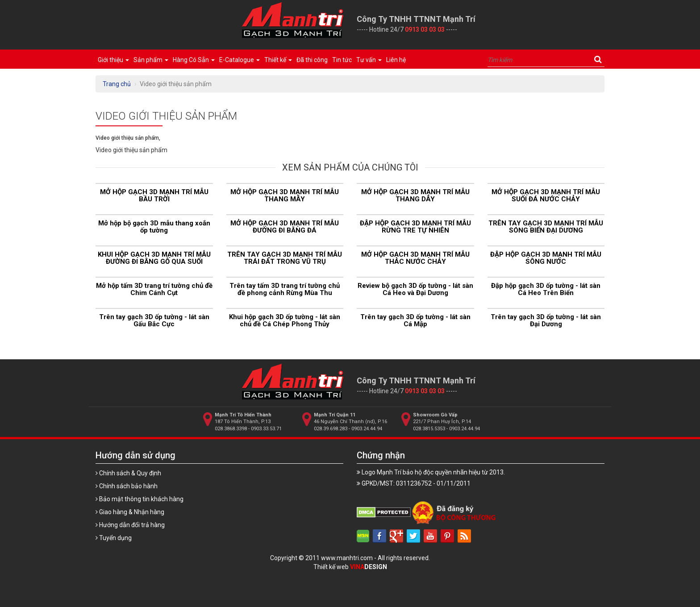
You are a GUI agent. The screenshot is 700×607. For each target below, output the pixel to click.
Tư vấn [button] (369, 60)
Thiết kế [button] (278, 60)
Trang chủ (117, 84)
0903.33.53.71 (266, 429)
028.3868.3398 (231, 429)
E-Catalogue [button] (240, 60)
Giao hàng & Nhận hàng (130, 512)
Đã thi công (312, 60)
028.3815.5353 (429, 429)
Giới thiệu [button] (113, 60)
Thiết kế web (350, 567)
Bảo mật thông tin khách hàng (140, 499)
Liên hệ (396, 60)
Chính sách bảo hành (127, 486)
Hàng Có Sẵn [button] (194, 60)
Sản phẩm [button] (151, 60)
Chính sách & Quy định (128, 473)
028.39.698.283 (331, 429)
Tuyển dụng (114, 538)
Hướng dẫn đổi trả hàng (130, 525)
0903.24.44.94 (367, 429)
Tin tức (342, 60)
